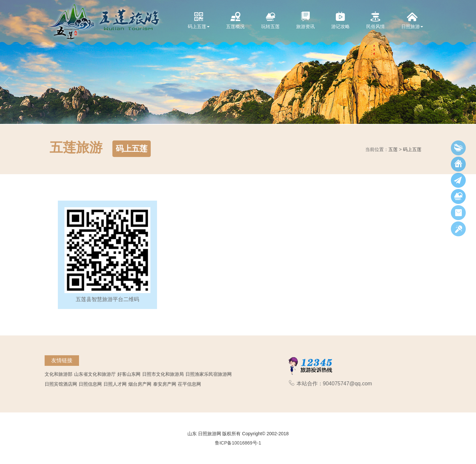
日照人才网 (115, 384)
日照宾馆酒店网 (61, 384)
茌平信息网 (189, 384)
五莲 (393, 149)
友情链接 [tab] (62, 360)
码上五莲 (412, 149)
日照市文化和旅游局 (163, 374)
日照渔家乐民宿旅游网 (209, 374)
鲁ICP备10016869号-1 (238, 443)
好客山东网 (129, 374)
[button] (7, 62)
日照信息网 (90, 384)
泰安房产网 (165, 384)
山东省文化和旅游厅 (95, 374)
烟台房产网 (140, 384)
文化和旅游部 (59, 374)
